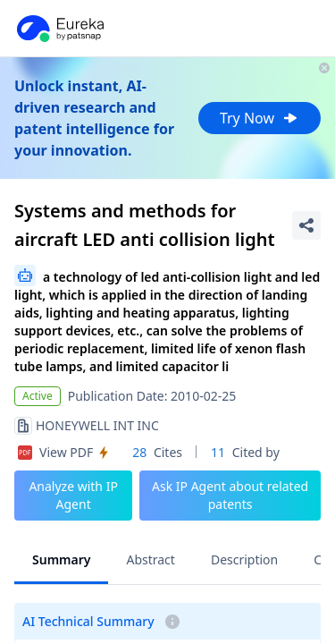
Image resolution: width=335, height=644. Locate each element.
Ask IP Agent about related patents (230, 495)
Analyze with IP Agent (73, 495)
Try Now (260, 118)
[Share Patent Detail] (306, 225)
